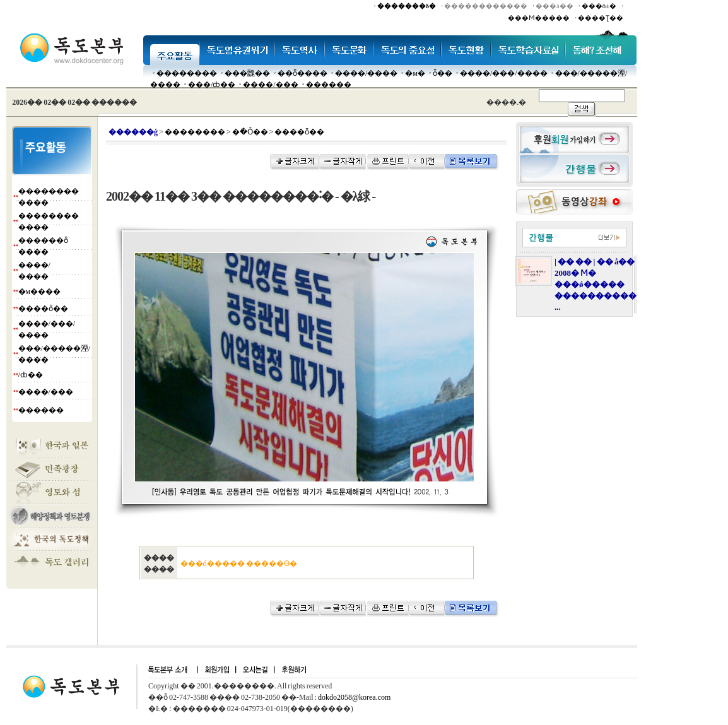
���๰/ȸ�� (212, 85)
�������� (187, 73)
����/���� (366, 73)
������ (329, 85)
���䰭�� (247, 73)
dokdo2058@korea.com (354, 697)
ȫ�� (443, 73)
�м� (415, 73)
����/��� (270, 85)
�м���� (40, 292)
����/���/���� (504, 73)
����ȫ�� (43, 309)
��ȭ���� (302, 73)
